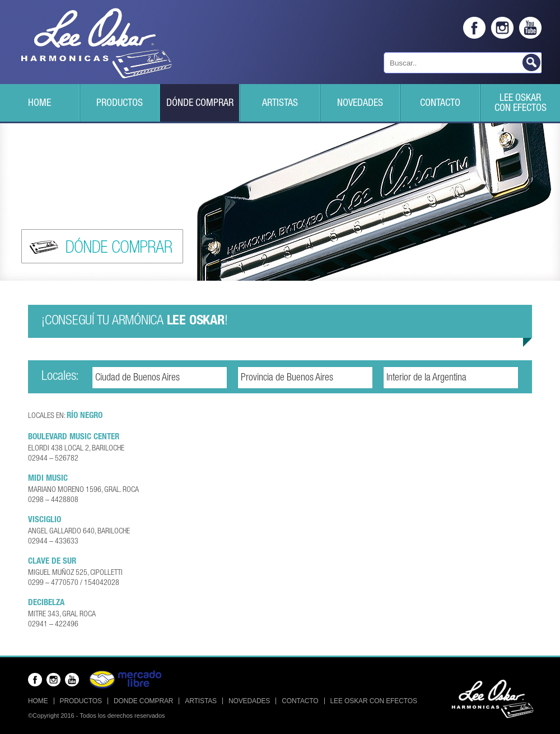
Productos (120, 104)
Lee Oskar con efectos (374, 701)
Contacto (440, 104)
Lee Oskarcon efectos (521, 104)
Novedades (360, 104)
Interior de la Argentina (426, 378)
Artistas (280, 104)
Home (39, 104)
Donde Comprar (143, 701)
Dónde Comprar (200, 104)
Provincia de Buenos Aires (287, 378)
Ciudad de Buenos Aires (137, 378)
